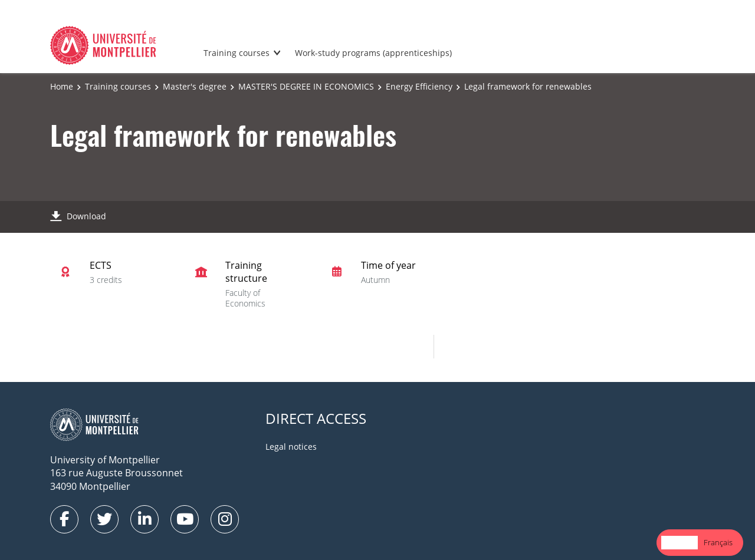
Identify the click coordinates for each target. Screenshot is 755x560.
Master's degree (195, 86)
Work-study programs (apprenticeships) (373, 53)
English (679, 542)
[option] (718, 543)
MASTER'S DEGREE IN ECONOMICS (306, 86)
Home (62, 86)
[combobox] (679, 543)
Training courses (237, 53)
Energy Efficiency (419, 86)
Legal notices (291, 447)
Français (718, 542)
